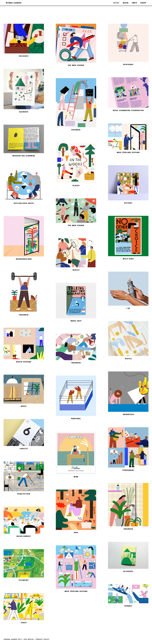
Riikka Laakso (14, 3)
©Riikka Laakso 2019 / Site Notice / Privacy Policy (27, 639)
